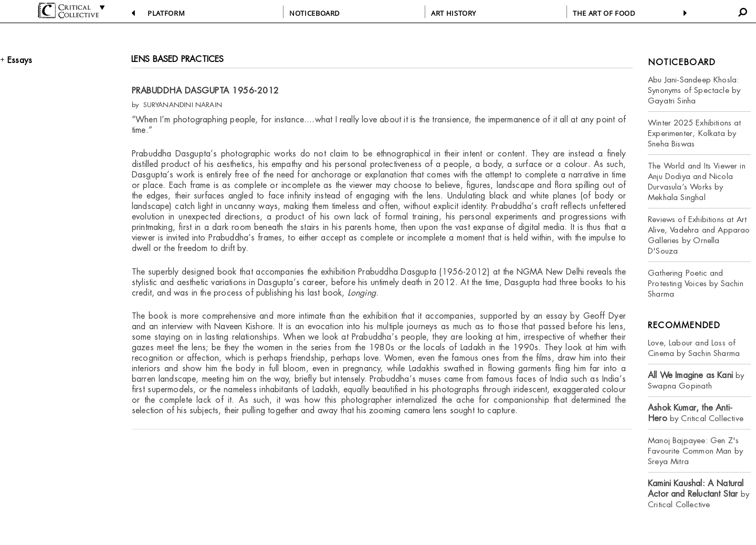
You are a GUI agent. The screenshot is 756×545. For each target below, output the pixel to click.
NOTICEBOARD (314, 13)
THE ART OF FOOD (604, 13)
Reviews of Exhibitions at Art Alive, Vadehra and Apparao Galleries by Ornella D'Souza (699, 235)
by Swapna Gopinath (696, 380)
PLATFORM (166, 13)
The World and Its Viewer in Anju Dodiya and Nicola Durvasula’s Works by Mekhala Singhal (697, 181)
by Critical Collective (696, 413)
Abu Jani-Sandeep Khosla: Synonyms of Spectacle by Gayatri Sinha (694, 90)
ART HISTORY (454, 13)
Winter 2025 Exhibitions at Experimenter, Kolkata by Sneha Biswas (695, 133)
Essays (20, 60)
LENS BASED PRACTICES (178, 59)
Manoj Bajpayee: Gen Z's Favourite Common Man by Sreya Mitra (695, 451)
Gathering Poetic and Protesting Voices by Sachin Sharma (696, 283)
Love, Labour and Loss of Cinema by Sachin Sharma (694, 348)
